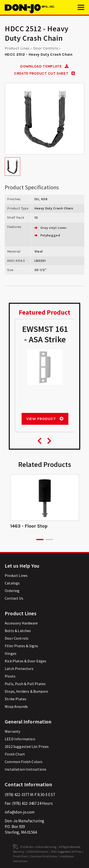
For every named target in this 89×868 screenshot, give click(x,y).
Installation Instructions (26, 769)
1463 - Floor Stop (29, 526)
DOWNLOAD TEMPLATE (44, 66)
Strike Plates (16, 699)
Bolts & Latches (18, 631)
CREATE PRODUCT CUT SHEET (44, 73)
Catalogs (12, 583)
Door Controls (46, 48)
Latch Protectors (19, 669)
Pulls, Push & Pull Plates (25, 684)
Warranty (12, 731)
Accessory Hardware (21, 623)
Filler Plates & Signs (21, 646)
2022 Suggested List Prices (27, 746)
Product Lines (17, 48)
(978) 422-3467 (24, 803)
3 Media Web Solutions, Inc (15, 847)
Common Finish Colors (24, 762)
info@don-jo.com (20, 812)
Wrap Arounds (16, 706)
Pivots (10, 676)
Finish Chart (15, 754)
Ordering (12, 591)
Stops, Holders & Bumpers (26, 691)
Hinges (11, 653)
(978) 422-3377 (17, 795)
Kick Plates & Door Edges (26, 661)
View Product (45, 419)
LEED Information (20, 739)
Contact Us (14, 598)
